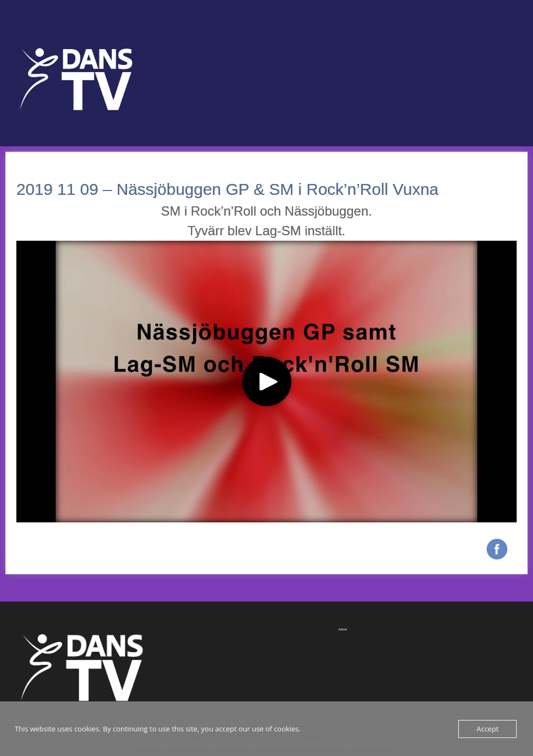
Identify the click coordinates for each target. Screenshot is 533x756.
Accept (487, 729)
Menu (20, 31)
